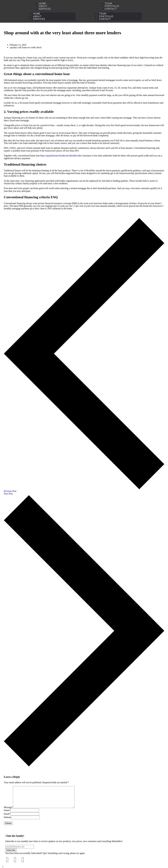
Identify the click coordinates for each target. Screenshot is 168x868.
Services (39, 19)
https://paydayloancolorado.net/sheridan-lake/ (61, 156)
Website (8, 817)
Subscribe (11, 850)
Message (8, 807)
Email (7, 814)
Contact (105, 19)
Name (7, 810)
